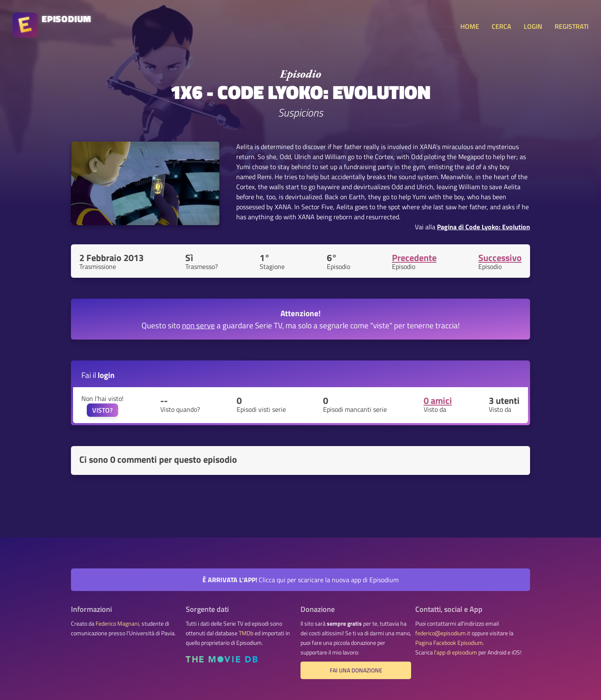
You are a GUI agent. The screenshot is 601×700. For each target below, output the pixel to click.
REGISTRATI (572, 26)
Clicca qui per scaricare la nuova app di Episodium (300, 580)
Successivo (500, 258)
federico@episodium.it (443, 633)
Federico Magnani (117, 624)
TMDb (246, 633)
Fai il (98, 375)
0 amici (438, 401)
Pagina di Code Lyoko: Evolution (484, 227)
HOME (470, 26)
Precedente (414, 258)
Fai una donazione (356, 670)
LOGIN (533, 26)
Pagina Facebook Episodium (449, 643)
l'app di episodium (456, 652)
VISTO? (102, 410)
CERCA (501, 26)
